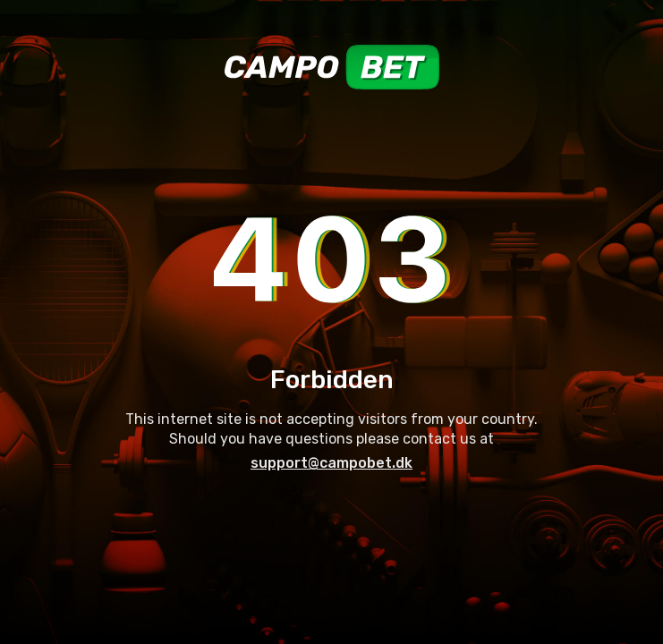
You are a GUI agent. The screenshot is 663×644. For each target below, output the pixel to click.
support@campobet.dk (331, 463)
